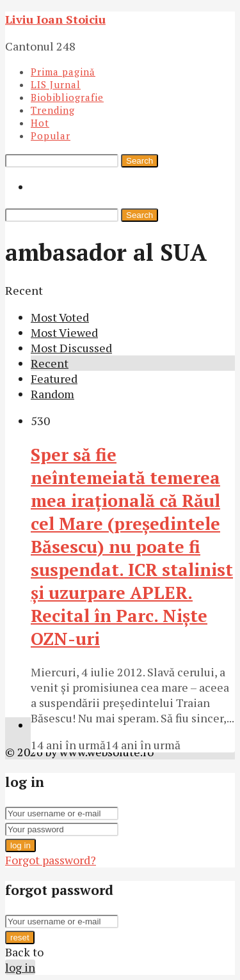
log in (20, 845)
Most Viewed (64, 332)
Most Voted (60, 317)
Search (140, 161)
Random (52, 394)
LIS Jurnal (56, 84)
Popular (51, 136)
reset (20, 937)
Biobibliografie (67, 97)
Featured (54, 378)
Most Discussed (71, 348)
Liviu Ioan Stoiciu (55, 19)
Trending (53, 110)
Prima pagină (63, 72)
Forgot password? (51, 860)
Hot (40, 123)
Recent (50, 363)
